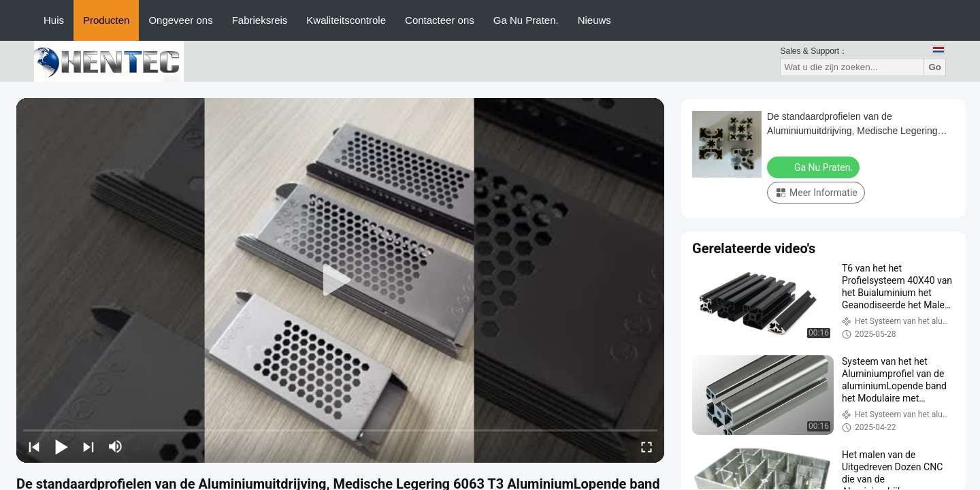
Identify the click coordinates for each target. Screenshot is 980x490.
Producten (106, 20)
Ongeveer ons (180, 20)
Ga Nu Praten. (526, 20)
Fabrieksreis (260, 20)
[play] (340, 280)
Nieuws (594, 20)
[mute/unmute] (116, 446)
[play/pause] (61, 446)
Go (935, 67)
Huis (54, 20)
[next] (88, 446)
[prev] (34, 446)
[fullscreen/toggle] (647, 446)
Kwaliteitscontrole (346, 20)
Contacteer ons (440, 20)
